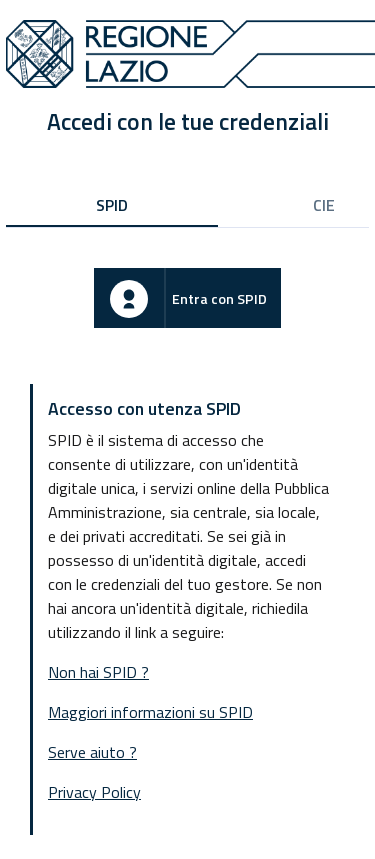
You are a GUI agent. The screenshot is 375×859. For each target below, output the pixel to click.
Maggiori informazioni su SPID (150, 712)
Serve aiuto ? (92, 752)
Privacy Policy (94, 792)
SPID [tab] (112, 205)
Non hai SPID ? (98, 672)
